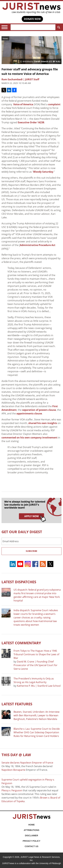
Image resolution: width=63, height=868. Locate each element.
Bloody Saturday (43, 172)
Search (58, 27)
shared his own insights (43, 423)
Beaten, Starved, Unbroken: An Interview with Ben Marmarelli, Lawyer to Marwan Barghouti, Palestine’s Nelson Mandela (36, 715)
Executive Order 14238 (31, 122)
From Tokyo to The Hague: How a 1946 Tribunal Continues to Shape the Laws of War (36, 654)
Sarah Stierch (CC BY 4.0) (47, 61)
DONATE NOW (32, 19)
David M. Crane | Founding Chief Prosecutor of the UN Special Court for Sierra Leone (35, 665)
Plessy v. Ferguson (12, 790)
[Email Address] (32, 541)
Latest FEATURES (17, 704)
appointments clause (29, 413)
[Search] (33, 27)
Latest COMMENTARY (21, 643)
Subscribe (32, 551)
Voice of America (23, 104)
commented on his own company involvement (29, 438)
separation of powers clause (39, 410)
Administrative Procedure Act (38, 245)
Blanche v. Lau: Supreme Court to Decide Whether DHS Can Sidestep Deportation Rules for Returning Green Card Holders (37, 732)
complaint (54, 104)
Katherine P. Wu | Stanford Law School (39, 686)
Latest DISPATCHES (19, 582)
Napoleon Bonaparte (13, 770)
